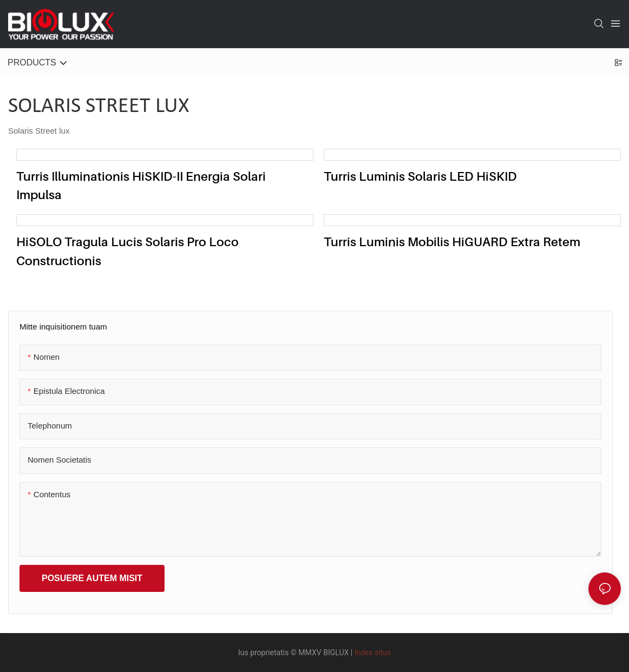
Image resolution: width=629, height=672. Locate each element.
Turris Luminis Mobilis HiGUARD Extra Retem (452, 242)
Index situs (373, 653)
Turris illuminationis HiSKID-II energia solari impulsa (141, 186)
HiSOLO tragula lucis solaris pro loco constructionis (127, 251)
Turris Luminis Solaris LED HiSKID (420, 176)
